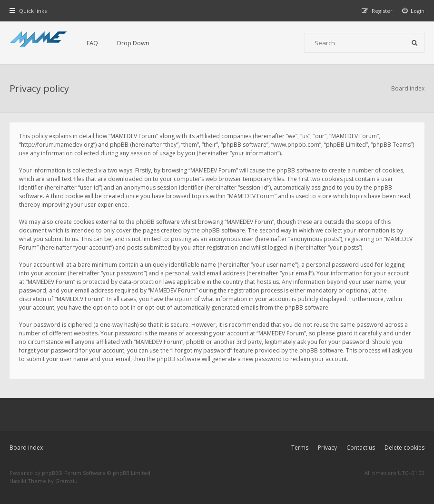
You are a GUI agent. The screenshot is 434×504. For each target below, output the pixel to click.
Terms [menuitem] (300, 448)
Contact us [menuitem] (361, 448)
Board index (26, 448)
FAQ (92, 43)
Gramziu (66, 481)
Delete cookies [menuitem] (404, 448)
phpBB (50, 473)
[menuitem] (414, 11)
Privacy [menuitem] (327, 448)
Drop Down (133, 43)
